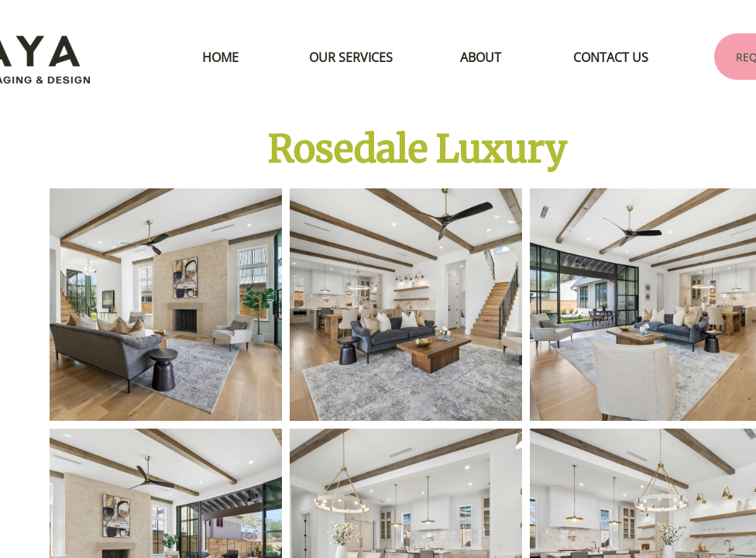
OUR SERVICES (351, 57)
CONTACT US (611, 57)
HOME (220, 57)
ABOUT (481, 57)
